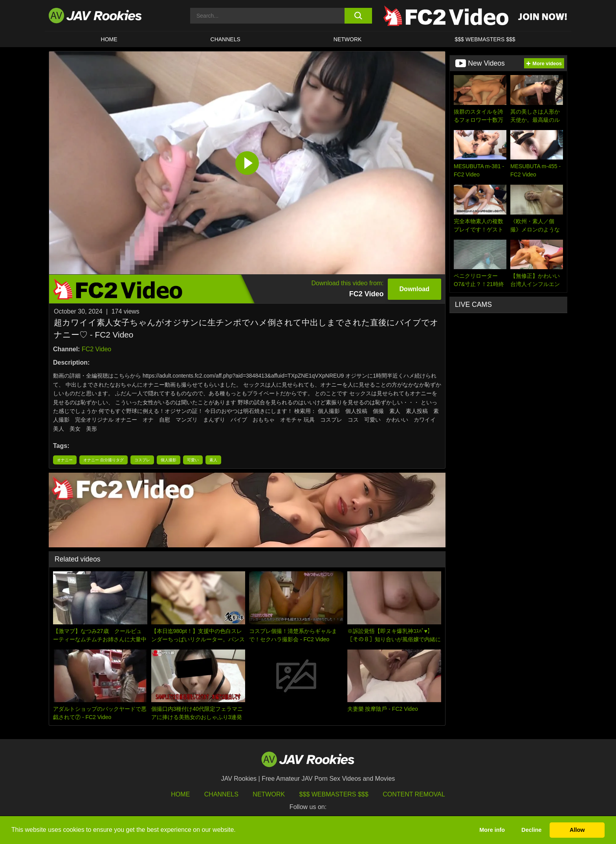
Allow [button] (577, 830)
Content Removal (414, 794)
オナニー (65, 460)
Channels (225, 39)
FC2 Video (96, 349)
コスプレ (142, 460)
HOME (109, 39)
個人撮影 (169, 460)
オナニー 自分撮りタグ (104, 460)
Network (348, 39)
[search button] (358, 16)
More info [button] (492, 830)
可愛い (193, 460)
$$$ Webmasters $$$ (334, 794)
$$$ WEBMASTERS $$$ (485, 39)
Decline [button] (531, 830)
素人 (213, 460)
